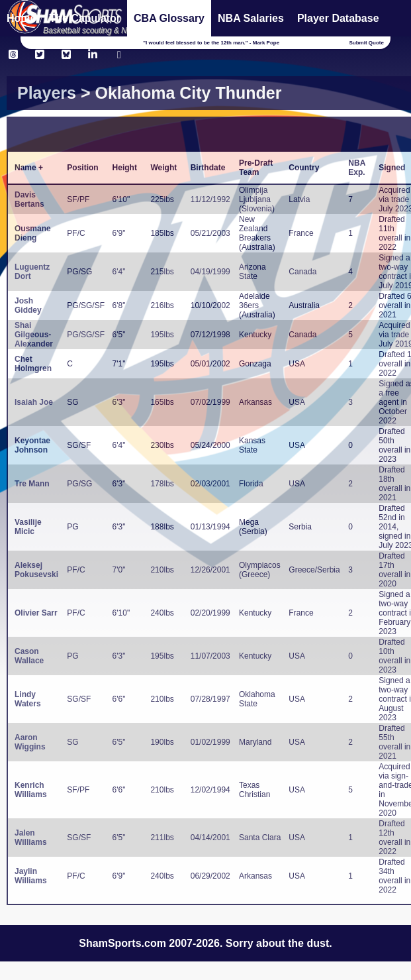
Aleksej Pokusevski (36, 570)
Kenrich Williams (31, 790)
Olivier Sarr (36, 613)
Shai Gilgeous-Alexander (34, 335)
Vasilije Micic (28, 527)
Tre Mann (32, 484)
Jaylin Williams (31, 876)
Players (47, 93)
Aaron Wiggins (30, 742)
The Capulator (85, 18)
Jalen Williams (31, 838)
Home (21, 18)
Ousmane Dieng (33, 233)
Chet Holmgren (33, 364)
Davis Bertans (29, 199)
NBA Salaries (251, 18)
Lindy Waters (28, 699)
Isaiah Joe (34, 402)
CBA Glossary (169, 18)
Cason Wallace (29, 656)
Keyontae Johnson (32, 445)
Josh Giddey (28, 305)
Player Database (338, 18)
